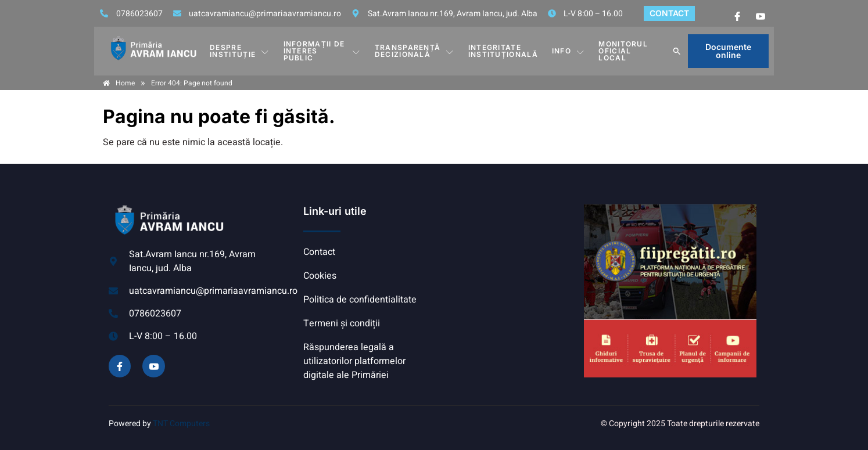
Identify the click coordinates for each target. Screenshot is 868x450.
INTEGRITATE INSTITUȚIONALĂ (503, 51)
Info (568, 51)
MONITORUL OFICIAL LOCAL (623, 51)
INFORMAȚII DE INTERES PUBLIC (322, 51)
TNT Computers (181, 424)
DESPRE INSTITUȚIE (239, 51)
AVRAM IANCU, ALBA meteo (507, 248)
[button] (677, 51)
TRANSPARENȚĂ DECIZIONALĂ (415, 51)
